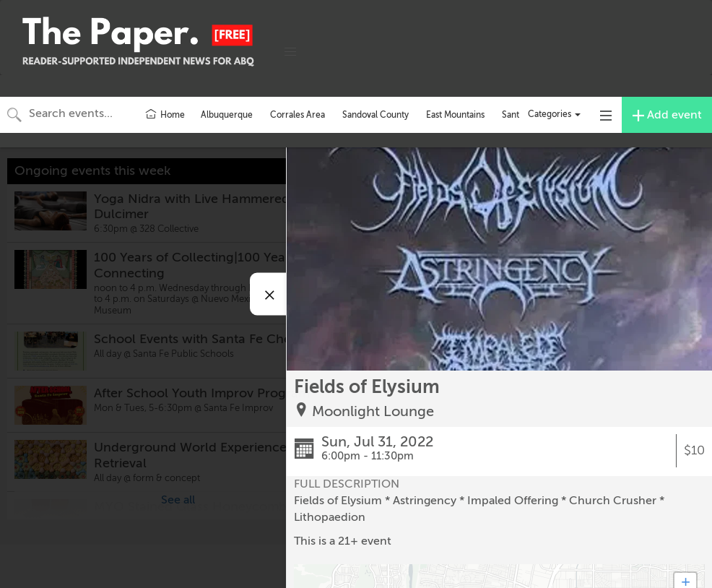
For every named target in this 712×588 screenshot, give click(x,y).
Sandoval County (375, 115)
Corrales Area (298, 115)
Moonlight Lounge (373, 411)
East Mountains (455, 115)
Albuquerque (227, 115)
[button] (290, 52)
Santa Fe (518, 115)
